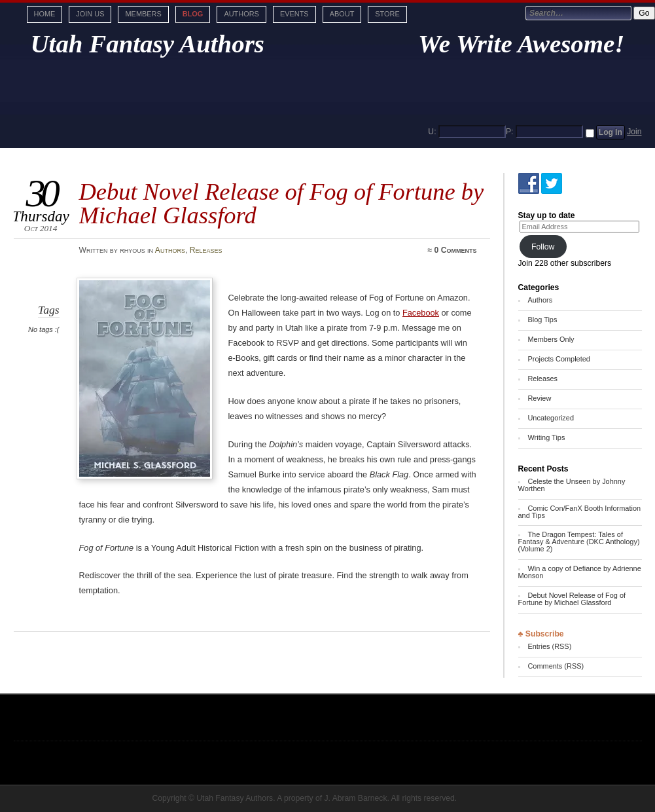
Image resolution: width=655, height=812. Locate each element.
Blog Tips (542, 320)
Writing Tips (546, 437)
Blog (193, 14)
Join (634, 132)
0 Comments (456, 250)
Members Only (551, 339)
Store (387, 14)
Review (539, 398)
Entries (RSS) (549, 646)
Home (45, 14)
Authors (241, 14)
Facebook (421, 313)
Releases (206, 250)
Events (294, 14)
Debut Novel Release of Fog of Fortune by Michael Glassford (572, 599)
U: (432, 132)
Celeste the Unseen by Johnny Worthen (572, 485)
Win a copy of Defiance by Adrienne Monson (580, 572)
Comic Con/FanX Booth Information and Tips (580, 512)
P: (510, 132)
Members (143, 14)
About (342, 14)
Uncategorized (551, 418)
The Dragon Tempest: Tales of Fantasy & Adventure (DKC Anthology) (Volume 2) (579, 542)
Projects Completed (558, 359)
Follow (543, 247)
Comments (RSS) (556, 666)
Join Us (90, 14)
